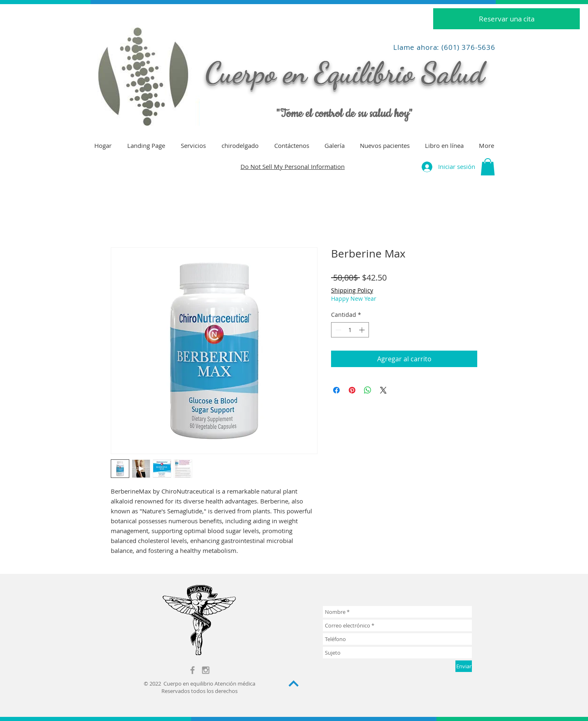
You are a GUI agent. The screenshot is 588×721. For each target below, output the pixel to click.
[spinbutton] (350, 330)
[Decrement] (337, 330)
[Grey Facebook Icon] (192, 670)
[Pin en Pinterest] (352, 390)
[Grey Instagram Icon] (206, 670)
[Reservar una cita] (506, 19)
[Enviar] (464, 666)
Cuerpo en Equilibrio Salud (345, 73)
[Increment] (363, 330)
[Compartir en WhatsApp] (368, 390)
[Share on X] (383, 390)
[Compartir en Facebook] (336, 390)
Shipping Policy (352, 290)
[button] (488, 167)
